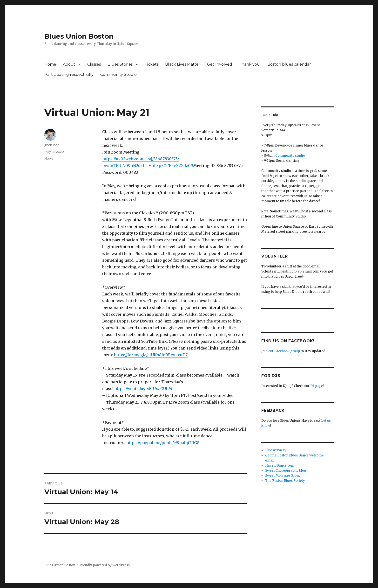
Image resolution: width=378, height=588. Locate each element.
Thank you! (250, 64)
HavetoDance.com (280, 465)
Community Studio (118, 74)
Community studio (290, 156)
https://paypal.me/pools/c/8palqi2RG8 (163, 443)
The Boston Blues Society (285, 481)
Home (50, 64)
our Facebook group (284, 351)
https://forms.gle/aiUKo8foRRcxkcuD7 (151, 355)
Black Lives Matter (183, 64)
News (49, 158)
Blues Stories (120, 64)
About (69, 64)
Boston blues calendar (289, 64)
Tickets (152, 64)
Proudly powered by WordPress (105, 565)
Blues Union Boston (79, 36)
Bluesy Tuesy (276, 450)
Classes (94, 64)
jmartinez (52, 145)
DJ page (317, 386)
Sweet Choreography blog (286, 471)
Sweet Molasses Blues (283, 476)
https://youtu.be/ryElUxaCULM (143, 389)
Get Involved (220, 64)
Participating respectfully (69, 74)
